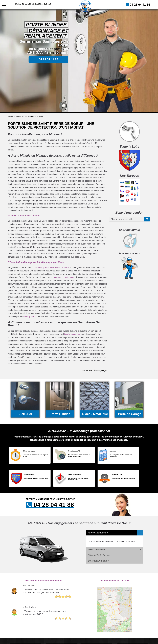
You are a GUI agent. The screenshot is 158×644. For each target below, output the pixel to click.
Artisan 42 (12, 116)
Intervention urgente (98, 533)
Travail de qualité (96, 549)
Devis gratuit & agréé (98, 561)
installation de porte (73, 334)
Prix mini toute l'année (99, 555)
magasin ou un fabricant (64, 277)
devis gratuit (29, 317)
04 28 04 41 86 (137, 4)
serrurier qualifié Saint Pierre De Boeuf (52, 267)
